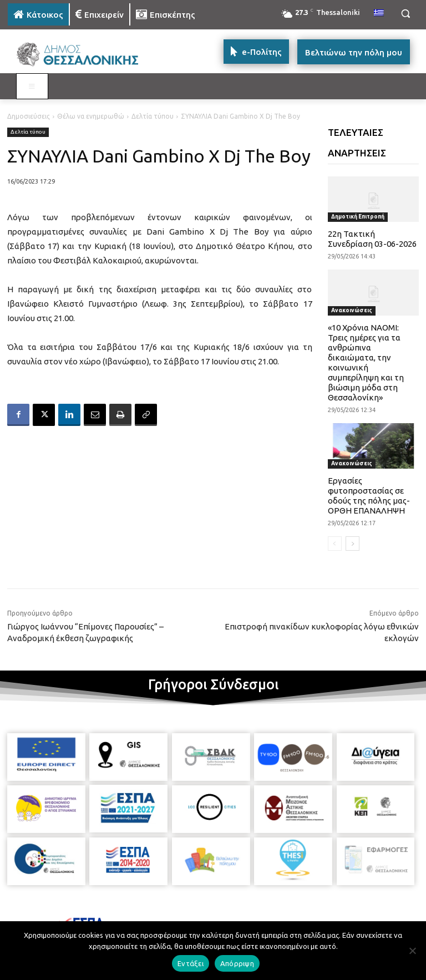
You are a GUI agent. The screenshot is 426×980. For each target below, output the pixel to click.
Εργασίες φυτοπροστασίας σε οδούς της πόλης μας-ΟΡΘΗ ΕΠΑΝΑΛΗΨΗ (369, 496)
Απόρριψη (237, 963)
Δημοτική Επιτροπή (358, 217)
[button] (405, 14)
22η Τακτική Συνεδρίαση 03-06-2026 (372, 239)
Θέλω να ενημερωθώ (91, 116)
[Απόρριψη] (412, 951)
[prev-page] (335, 544)
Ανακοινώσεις (352, 310)
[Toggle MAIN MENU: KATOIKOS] (32, 87)
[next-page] (353, 544)
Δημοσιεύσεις (29, 116)
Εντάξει (191, 963)
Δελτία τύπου (153, 116)
